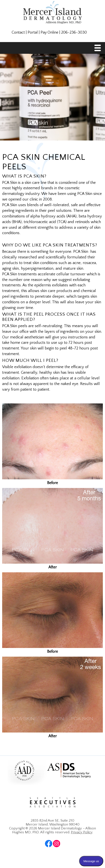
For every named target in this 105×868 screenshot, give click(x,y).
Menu (99, 49)
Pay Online (49, 33)
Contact (18, 33)
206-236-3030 (74, 33)
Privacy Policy (82, 832)
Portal (33, 33)
